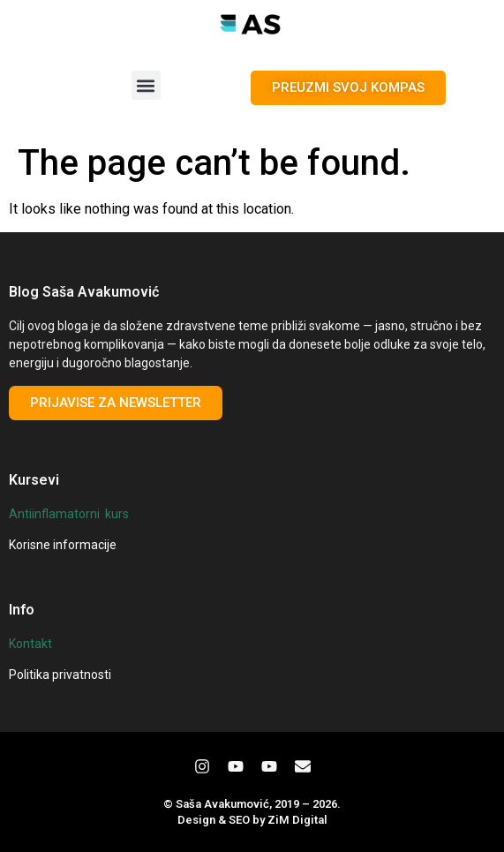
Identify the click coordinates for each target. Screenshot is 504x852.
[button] (146, 85)
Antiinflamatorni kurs (69, 514)
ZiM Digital (297, 820)
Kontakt (30, 644)
